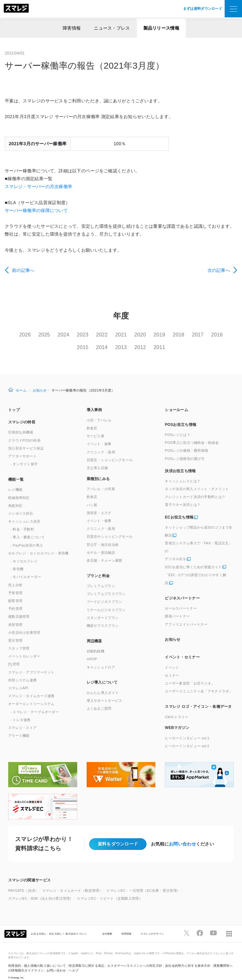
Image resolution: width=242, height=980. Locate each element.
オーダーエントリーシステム (31, 695)
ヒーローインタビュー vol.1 (187, 729)
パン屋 (92, 496)
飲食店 (92, 420)
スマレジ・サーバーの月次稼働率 (38, 186)
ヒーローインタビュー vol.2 (187, 737)
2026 (26, 335)
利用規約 (15, 957)
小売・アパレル (99, 412)
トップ (14, 401)
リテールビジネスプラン (106, 601)
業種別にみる (98, 470)
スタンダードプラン (103, 609)
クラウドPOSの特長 (24, 432)
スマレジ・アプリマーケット (31, 663)
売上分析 (15, 576)
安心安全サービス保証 (26, 439)
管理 (14, 656)
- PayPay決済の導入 (27, 536)
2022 (110, 335)
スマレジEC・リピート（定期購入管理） (110, 890)
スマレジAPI (18, 679)
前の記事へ (23, 270)
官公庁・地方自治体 (103, 536)
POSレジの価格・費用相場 (186, 442)
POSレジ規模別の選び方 (185, 450)
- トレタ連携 (20, 711)
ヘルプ (74, 962)
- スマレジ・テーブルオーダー (35, 703)
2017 (216, 335)
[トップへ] (16, 9)
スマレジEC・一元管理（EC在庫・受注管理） (143, 882)
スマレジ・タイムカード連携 (31, 687)
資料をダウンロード (118, 835)
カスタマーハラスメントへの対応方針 (135, 957)
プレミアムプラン (101, 577)
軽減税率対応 (19, 489)
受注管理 (15, 632)
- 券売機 (17, 560)
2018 (195, 335)
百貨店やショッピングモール (110, 528)
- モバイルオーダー (26, 568)
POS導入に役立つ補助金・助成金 (192, 434)
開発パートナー (177, 608)
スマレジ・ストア (22, 719)
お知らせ (40, 381)
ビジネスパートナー (182, 589)
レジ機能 (15, 481)
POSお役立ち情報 (181, 416)
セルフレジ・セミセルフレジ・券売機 (38, 544)
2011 (174, 343)
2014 (110, 343)
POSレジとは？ (177, 426)
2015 (89, 343)
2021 (132, 335)
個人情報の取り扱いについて (45, 957)
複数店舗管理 (19, 608)
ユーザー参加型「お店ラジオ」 (190, 675)
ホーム (21, 381)
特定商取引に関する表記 (86, 957)
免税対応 (15, 497)
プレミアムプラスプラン (106, 585)
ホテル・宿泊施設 (101, 544)
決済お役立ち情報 (180, 462)
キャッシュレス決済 (24, 513)
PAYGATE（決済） (23, 882)
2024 (68, 335)
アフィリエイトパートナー (186, 616)
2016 (68, 343)
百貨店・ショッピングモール (110, 451)
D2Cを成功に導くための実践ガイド (193, 558)
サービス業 (95, 427)
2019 (174, 335)
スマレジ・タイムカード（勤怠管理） (72, 882)
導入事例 (94, 401)
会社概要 (107, 925)
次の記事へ (219, 270)
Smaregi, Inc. (17, 969)
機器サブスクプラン (103, 617)
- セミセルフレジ (24, 553)
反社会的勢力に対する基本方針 (188, 957)
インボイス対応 (21, 505)
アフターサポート (22, 448)
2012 (153, 343)
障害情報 (72, 28)
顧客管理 (15, 592)
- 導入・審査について (28, 529)
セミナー (172, 667)
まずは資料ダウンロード (203, 9)
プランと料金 (98, 567)
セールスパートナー (181, 600)
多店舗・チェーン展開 (104, 552)
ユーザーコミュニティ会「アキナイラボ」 (199, 683)
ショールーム (176, 401)
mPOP (92, 650)
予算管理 (15, 584)
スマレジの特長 (22, 414)
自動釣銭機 (95, 643)
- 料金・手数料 (22, 521)
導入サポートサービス (104, 692)
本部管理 (15, 616)
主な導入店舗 (97, 459)
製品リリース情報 (161, 28)
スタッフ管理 (19, 640)
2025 (47, 335)
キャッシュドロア (101, 658)
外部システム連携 (22, 671)
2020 (153, 335)
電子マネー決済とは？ (183, 496)
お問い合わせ (182, 835)
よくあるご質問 (99, 700)
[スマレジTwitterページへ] (187, 925)
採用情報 (127, 925)
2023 (89, 335)
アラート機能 (19, 727)
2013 (132, 343)
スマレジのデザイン (152, 925)
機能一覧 (16, 471)
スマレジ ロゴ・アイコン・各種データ (198, 698)
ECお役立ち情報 (179, 509)
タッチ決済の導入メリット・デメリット (197, 480)
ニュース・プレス (112, 28)
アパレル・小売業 (101, 480)
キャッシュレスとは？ (183, 472)
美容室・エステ (99, 504)
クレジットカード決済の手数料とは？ (195, 488)
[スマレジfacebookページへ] (200, 925)
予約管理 (15, 600)
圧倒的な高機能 (21, 424)
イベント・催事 (99, 435)
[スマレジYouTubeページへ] (213, 925)
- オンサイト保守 (24, 456)
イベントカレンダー (24, 648)
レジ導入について (102, 674)
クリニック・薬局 (101, 443)
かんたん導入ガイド (103, 684)
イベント (172, 659)
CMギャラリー (176, 708)
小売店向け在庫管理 (24, 624)
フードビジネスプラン (104, 593)
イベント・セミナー (182, 649)
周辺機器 (94, 632)
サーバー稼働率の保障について (36, 210)
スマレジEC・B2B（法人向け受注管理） (41, 890)
